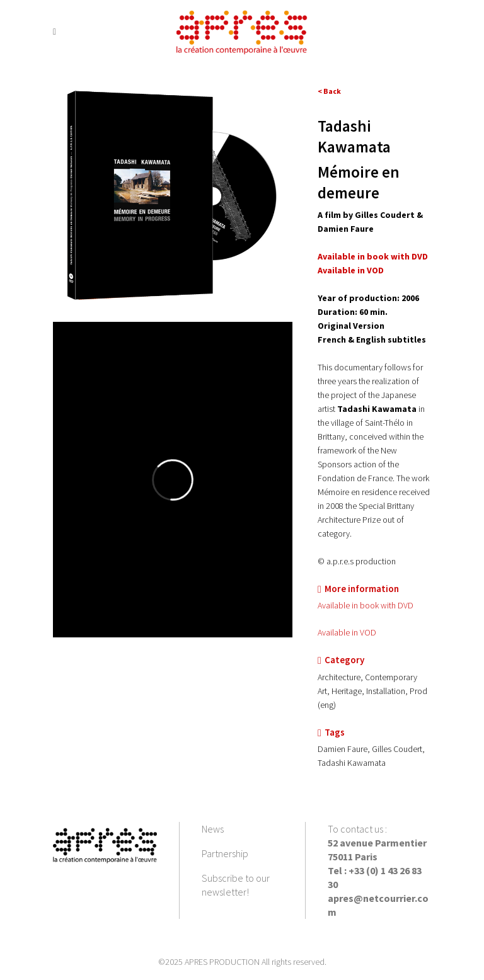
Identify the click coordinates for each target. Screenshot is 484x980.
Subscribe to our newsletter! (236, 885)
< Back (329, 91)
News (213, 829)
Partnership (225, 853)
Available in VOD (347, 632)
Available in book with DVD (373, 256)
